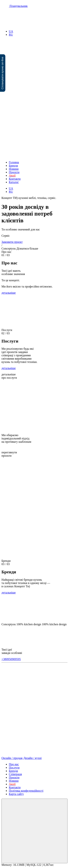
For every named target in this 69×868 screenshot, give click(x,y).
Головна (14, 162)
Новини (14, 169)
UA (11, 31)
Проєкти (14, 172)
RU (11, 35)
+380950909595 (11, 659)
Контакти (15, 179)
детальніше (9, 293)
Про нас (14, 764)
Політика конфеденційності (26, 791)
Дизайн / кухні (32, 758)
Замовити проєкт (12, 242)
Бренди (13, 166)
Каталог (14, 182)
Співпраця (15, 774)
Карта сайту (16, 794)
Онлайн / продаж (12, 758)
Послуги (14, 768)
